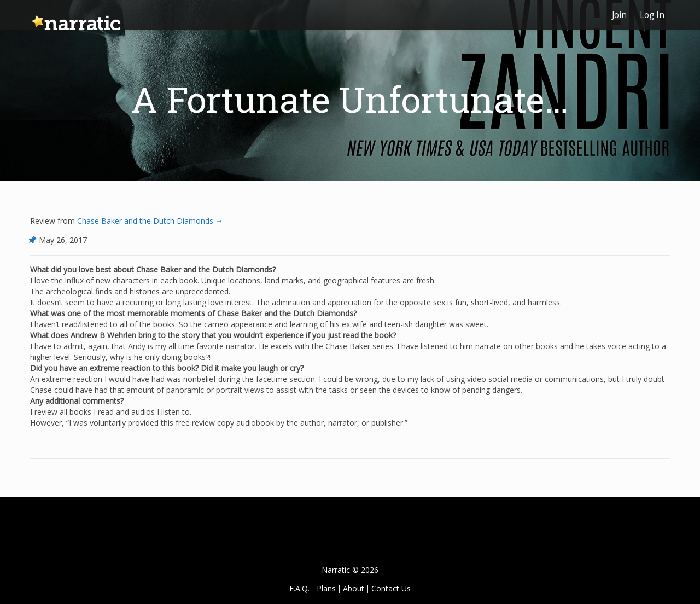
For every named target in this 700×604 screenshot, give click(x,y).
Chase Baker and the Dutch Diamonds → (149, 221)
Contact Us (391, 588)
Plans (326, 588)
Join (619, 15)
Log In (652, 15)
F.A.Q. (299, 588)
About (354, 588)
